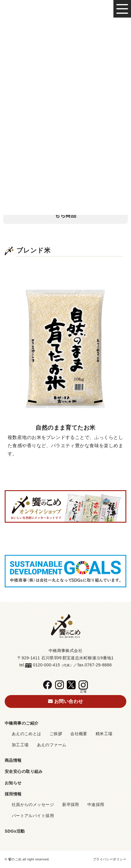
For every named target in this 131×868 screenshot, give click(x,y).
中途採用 (96, 804)
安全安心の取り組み (24, 771)
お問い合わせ (66, 701)
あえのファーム (52, 745)
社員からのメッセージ (33, 804)
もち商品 (66, 215)
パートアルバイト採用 (33, 816)
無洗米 (65, 179)
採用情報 (13, 794)
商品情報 (13, 760)
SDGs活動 (15, 831)
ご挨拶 (56, 734)
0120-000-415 (46, 665)
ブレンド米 (65, 161)
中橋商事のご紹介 (22, 723)
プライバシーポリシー (110, 859)
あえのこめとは (27, 734)
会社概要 (79, 734)
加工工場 (20, 745)
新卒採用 (71, 804)
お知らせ (13, 783)
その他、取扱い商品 (66, 197)
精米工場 (104, 734)
